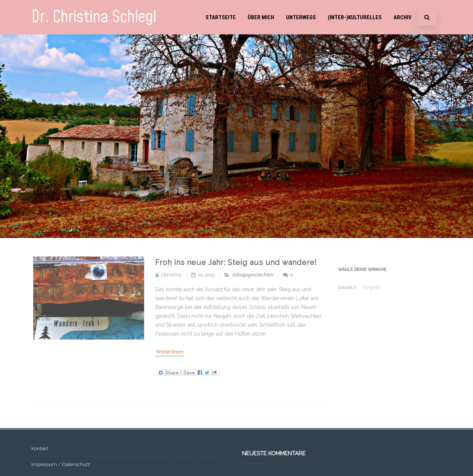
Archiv (403, 17)
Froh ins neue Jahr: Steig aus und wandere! (236, 262)
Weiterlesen (170, 351)
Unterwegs (301, 17)
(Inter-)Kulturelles (355, 17)
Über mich (261, 17)
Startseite (221, 17)
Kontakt (40, 448)
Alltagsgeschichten (253, 275)
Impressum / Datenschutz (61, 464)
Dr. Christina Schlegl (94, 17)
